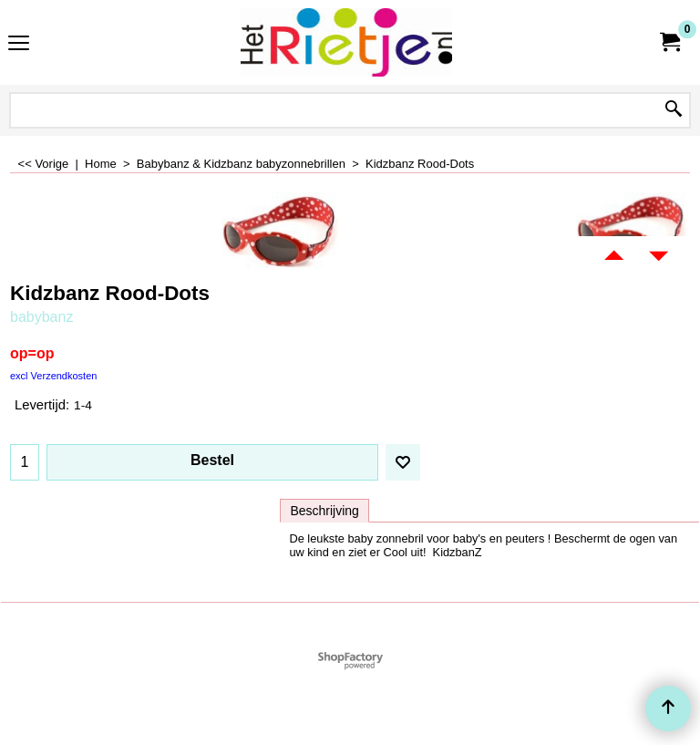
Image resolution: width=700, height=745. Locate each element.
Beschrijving (324, 511)
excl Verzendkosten (53, 376)
